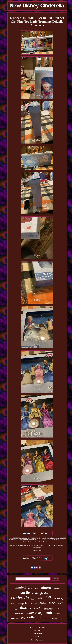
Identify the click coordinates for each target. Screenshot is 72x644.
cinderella (20, 598)
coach (52, 594)
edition (46, 587)
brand (13, 604)
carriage (15, 618)
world (38, 608)
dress (61, 618)
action (57, 613)
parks (52, 603)
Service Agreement (37, 640)
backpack (49, 609)
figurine (44, 593)
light (33, 599)
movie (35, 593)
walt (39, 598)
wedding (54, 619)
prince (47, 618)
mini (30, 588)
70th (23, 618)
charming (58, 599)
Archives (37, 630)
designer (57, 588)
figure (16, 609)
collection (35, 617)
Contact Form (37, 634)
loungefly (22, 603)
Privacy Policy (37, 637)
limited (20, 587)
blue (36, 588)
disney (26, 608)
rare (58, 608)
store (60, 603)
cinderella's (19, 614)
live (31, 603)
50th (49, 613)
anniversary (34, 613)
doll (48, 598)
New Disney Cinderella (37, 627)
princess (40, 602)
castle (25, 592)
